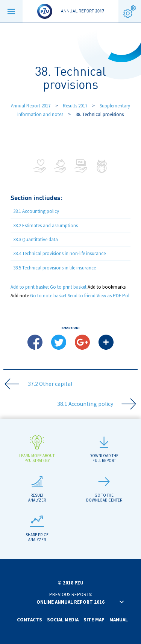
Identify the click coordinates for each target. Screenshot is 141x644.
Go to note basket (48, 296)
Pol (126, 296)
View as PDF (109, 296)
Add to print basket (30, 287)
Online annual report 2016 (70, 602)
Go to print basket (68, 287)
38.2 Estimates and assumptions (45, 226)
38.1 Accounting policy (36, 211)
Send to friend (82, 296)
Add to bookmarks (107, 287)
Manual (119, 620)
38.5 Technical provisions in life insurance (55, 268)
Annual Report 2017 (31, 106)
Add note (20, 296)
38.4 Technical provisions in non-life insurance (59, 253)
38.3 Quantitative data (36, 239)
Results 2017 (76, 106)
